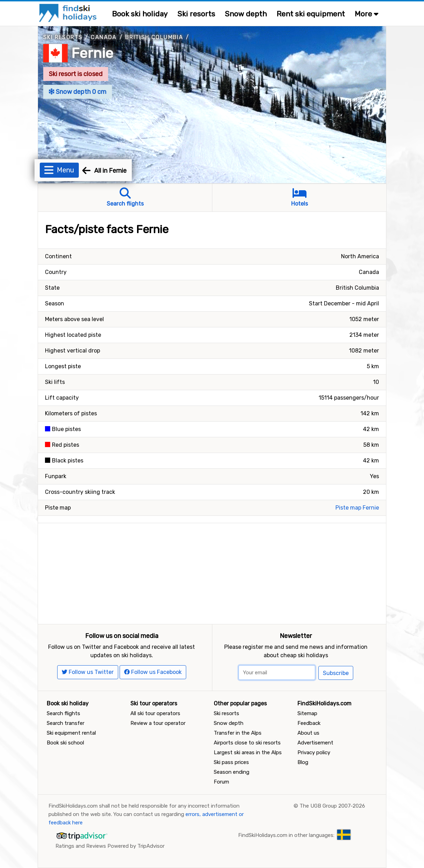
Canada (104, 37)
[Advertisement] (212, 572)
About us (308, 733)
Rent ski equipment (311, 14)
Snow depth (246, 14)
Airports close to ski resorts (247, 743)
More (366, 14)
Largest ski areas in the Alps (248, 752)
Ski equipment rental (71, 733)
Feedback (309, 723)
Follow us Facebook (153, 672)
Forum (221, 782)
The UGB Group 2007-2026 (332, 806)
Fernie (92, 53)
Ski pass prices (231, 762)
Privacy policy (314, 752)
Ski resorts (196, 14)
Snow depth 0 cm (78, 92)
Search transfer (66, 723)
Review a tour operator (158, 723)
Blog (303, 762)
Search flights (63, 713)
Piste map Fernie (357, 508)
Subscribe (336, 673)
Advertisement (315, 743)
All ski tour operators (155, 713)
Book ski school (65, 743)
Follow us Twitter (88, 672)
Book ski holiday (140, 14)
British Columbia (154, 37)
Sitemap (307, 713)
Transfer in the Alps (238, 733)
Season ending (232, 772)
